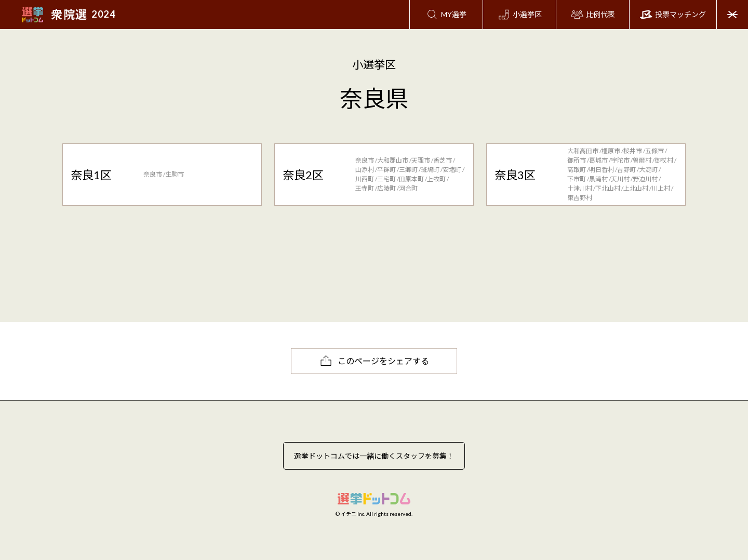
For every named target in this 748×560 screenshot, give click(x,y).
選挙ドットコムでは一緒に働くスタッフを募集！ (374, 456)
